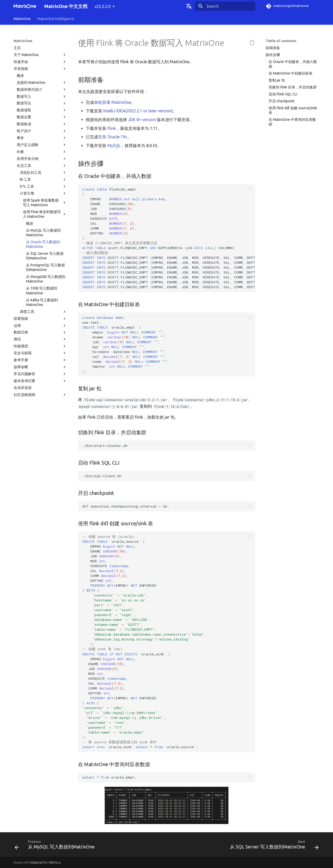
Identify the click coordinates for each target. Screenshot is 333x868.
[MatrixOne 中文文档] (25, 6)
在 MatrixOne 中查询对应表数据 (292, 122)
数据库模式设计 (42, 89)
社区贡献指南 (40, 395)
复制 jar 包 (277, 80)
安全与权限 (40, 353)
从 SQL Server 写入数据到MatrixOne (45, 256)
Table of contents (281, 41)
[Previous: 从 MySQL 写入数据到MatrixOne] (56, 846)
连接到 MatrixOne (42, 83)
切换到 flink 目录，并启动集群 (293, 87)
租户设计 (42, 131)
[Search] (225, 6)
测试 (40, 339)
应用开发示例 (42, 159)
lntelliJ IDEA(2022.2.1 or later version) (138, 111)
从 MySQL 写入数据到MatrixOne (43, 233)
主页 (17, 48)
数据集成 (42, 124)
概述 (20, 76)
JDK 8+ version (142, 120)
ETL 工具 (43, 186)
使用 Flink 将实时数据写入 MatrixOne (45, 214)
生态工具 (42, 166)
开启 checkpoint (281, 101)
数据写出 (42, 103)
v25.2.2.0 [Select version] (103, 6)
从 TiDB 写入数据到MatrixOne (42, 291)
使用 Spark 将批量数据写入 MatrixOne (45, 203)
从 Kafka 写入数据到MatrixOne (42, 302)
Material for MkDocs (45, 862)
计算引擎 (43, 193)
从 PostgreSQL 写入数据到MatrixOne (45, 267)
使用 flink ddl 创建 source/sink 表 (293, 110)
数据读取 (42, 110)
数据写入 (42, 96)
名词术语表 (23, 388)
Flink (112, 128)
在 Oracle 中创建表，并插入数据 (293, 64)
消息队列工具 (43, 173)
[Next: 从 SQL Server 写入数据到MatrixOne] (273, 846)
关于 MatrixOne (40, 55)
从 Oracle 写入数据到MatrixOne (43, 244)
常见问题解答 (40, 374)
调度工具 (43, 312)
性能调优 (40, 346)
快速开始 (40, 62)
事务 (42, 138)
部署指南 (40, 319)
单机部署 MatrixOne (113, 102)
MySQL (114, 146)
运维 (40, 325)
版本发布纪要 (40, 381)
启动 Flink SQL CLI (283, 94)
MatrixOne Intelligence (56, 19)
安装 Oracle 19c (113, 137)
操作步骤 (273, 55)
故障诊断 (40, 367)
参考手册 (40, 360)
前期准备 (273, 48)
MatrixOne (22, 19)
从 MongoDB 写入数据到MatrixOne (46, 279)
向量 (42, 152)
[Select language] (189, 6)
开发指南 (40, 69)
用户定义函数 (42, 145)
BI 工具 (43, 179)
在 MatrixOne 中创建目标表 (291, 73)
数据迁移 (40, 332)
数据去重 (42, 117)
